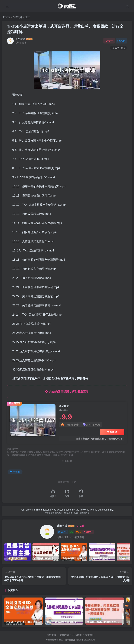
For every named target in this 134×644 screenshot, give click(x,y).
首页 (7, 17)
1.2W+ (62, 532)
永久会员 (91, 425)
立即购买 (112, 432)
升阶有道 (20, 39)
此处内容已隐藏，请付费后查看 (67, 392)
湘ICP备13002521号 (85, 640)
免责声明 (64, 635)
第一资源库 (70, 640)
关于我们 (90, 635)
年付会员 (70, 425)
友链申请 (51, 635)
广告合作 (77, 635)
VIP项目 (18, 17)
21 (78, 532)
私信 (121, 41)
